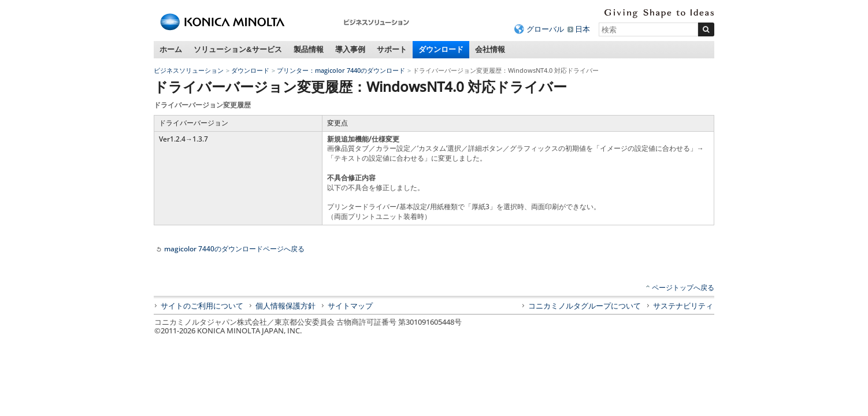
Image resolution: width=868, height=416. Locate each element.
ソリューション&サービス (238, 49)
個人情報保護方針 (285, 306)
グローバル (545, 29)
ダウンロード (441, 49)
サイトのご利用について (202, 306)
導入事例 (350, 49)
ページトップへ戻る (683, 287)
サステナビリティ (683, 306)
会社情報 (490, 49)
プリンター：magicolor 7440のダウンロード (341, 70)
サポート (392, 49)
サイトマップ (350, 306)
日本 (583, 29)
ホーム (171, 49)
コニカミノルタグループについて (585, 306)
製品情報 (309, 49)
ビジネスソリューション (189, 70)
